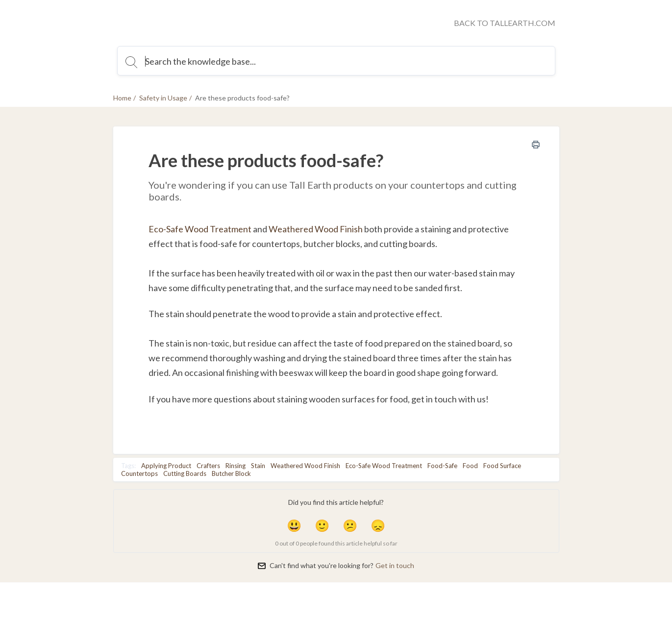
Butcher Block (231, 473)
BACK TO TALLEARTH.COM (505, 23)
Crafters (208, 466)
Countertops (139, 473)
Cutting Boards (185, 473)
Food (470, 466)
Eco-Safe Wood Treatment (200, 229)
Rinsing (236, 466)
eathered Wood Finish (320, 229)
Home (122, 98)
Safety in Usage (163, 98)
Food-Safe (442, 466)
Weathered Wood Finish (305, 466)
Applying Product (166, 466)
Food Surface (502, 466)
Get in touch (395, 565)
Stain (258, 466)
